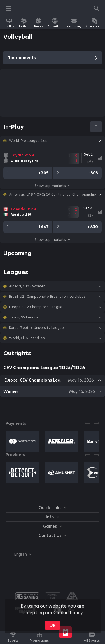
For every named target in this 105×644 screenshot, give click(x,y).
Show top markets (52, 186)
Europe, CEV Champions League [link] (36, 307)
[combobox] (18, 554)
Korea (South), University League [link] (36, 328)
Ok (52, 625)
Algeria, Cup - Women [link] (27, 286)
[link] (9, 23)
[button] (53, 141)
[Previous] (88, 423)
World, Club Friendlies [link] (27, 338)
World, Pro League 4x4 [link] (28, 141)
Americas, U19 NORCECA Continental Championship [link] (53, 195)
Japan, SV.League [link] (24, 317)
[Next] (97, 423)
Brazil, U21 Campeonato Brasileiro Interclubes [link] (47, 297)
